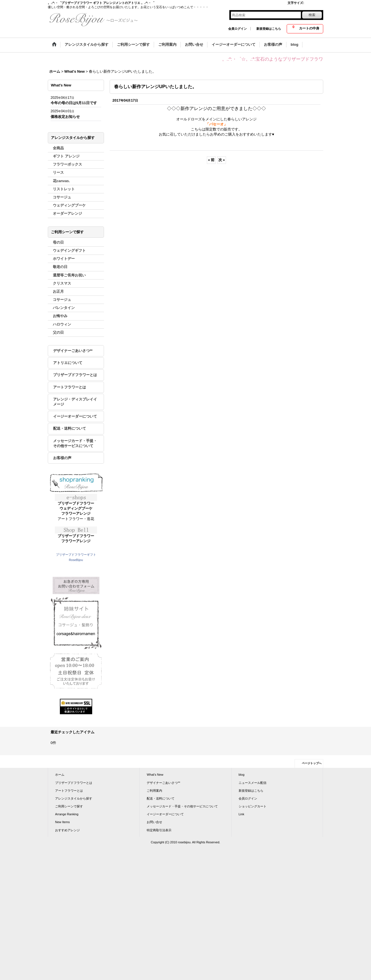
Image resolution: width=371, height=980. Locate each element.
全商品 (58, 148)
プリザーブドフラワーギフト (76, 555)
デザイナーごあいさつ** (73, 351)
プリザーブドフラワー (76, 503)
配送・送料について (70, 428)
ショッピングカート (253, 806)
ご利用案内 (154, 791)
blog (242, 775)
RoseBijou (76, 560)
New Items (62, 822)
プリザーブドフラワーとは (75, 375)
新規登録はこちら (269, 29)
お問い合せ (154, 822)
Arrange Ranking (67, 814)
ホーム (60, 775)
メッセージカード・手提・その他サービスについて (75, 443)
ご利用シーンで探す (69, 806)
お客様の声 (62, 458)
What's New (155, 775)
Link (241, 814)
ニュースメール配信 (253, 783)
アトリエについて (68, 363)
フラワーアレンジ (76, 513)
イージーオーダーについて (75, 416)
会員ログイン (237, 29)
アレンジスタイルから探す (74, 798)
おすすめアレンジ (67, 830)
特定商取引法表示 (159, 830)
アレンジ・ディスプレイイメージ (75, 402)
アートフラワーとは (70, 387)
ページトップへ (312, 763)
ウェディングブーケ (76, 508)
